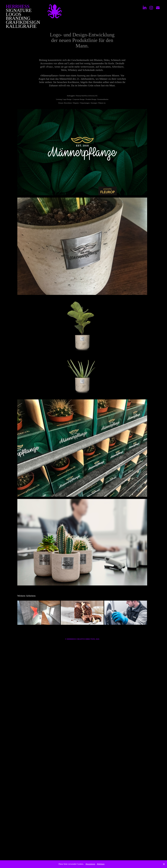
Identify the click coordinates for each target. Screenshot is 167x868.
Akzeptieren (90, 864)
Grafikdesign (23, 22)
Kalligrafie (21, 26)
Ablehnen (101, 864)
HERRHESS (18, 6)
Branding (18, 18)
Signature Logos (19, 12)
